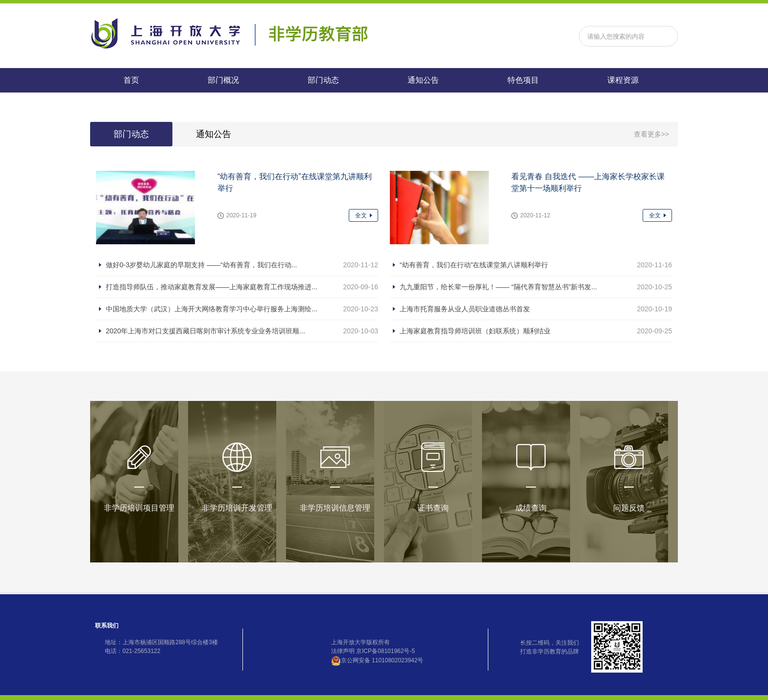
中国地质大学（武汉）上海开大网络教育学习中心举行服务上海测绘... (212, 309)
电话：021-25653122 (132, 651)
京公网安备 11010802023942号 (377, 661)
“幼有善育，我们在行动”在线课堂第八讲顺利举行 (474, 265)
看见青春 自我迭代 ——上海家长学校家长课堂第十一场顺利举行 (588, 182)
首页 (131, 80)
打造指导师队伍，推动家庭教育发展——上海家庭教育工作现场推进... (212, 287)
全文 (361, 215)
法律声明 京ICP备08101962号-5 (373, 651)
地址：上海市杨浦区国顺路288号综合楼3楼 (161, 642)
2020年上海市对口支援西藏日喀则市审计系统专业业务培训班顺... (205, 331)
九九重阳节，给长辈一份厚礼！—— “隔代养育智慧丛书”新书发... (498, 287)
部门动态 (323, 80)
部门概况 (223, 80)
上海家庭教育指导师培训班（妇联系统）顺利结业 (475, 331)
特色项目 (523, 80)
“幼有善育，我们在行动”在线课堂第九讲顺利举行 (295, 182)
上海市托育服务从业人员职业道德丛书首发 (465, 309)
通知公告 (423, 80)
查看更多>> (651, 134)
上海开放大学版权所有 (360, 642)
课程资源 (623, 80)
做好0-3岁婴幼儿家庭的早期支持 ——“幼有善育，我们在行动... (201, 265)
